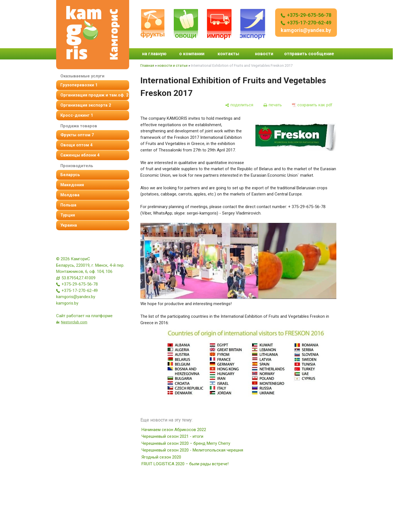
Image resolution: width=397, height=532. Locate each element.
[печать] (273, 105)
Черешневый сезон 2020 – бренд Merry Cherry (186, 443)
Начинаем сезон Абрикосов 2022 (174, 430)
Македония (72, 185)
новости (264, 54)
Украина (69, 225)
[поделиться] (239, 105)
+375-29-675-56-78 (306, 15)
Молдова (70, 195)
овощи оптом (76, 145)
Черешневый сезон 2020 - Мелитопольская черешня (192, 450)
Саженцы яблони (80, 155)
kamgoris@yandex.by (306, 30)
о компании (192, 54)
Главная (147, 65)
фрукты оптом (77, 135)
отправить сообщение (309, 54)
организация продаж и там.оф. (94, 95)
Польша (68, 205)
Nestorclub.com (74, 322)
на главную (154, 54)
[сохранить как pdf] (312, 105)
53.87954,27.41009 (78, 278)
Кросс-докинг (77, 115)
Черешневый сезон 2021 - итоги (172, 436)
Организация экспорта (86, 105)
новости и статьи (173, 65)
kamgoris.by (67, 303)
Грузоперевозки (79, 85)
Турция (68, 215)
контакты (228, 54)
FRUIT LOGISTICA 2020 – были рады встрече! (185, 464)
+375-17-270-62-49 (306, 23)
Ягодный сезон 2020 (161, 457)
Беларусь (70, 175)
